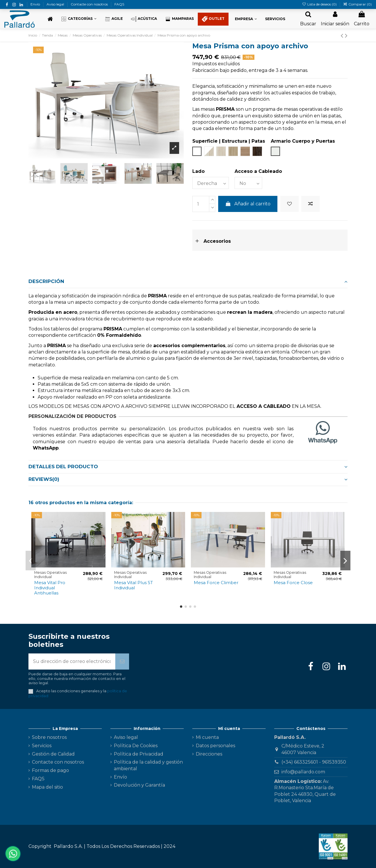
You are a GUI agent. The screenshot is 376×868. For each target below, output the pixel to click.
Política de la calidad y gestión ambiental (148, 765)
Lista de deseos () (320, 4)
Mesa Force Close (293, 583)
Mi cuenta (207, 737)
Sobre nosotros (49, 737)
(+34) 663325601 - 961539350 (314, 762)
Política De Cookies (136, 746)
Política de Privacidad (139, 754)
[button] (79, 19)
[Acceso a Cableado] (248, 183)
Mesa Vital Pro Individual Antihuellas (50, 588)
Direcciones (209, 754)
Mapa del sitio (47, 787)
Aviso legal (56, 4)
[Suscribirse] (122, 661)
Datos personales (215, 746)
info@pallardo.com (303, 772)
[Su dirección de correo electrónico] (72, 661)
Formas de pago (50, 770)
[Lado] (211, 183)
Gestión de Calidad (53, 754)
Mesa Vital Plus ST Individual (134, 585)
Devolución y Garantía (139, 785)
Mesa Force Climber (216, 583)
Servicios (42, 746)
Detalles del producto (188, 466)
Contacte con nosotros (90, 4)
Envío (36, 4)
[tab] (188, 282)
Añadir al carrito (248, 204)
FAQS (119, 4)
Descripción (188, 281)
